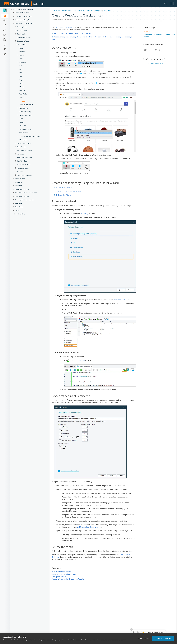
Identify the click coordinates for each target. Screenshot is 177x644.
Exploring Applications (25, 157)
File (21, 66)
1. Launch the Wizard (63, 188)
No (157, 50)
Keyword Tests (20, 179)
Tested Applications (24, 165)
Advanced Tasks (23, 168)
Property (22, 52)
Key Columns (24, 133)
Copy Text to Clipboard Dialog (29, 136)
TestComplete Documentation (23, 9)
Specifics (20, 172)
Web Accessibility (25, 112)
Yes (147, 50)
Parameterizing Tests (25, 150)
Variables (20, 154)
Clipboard (22, 126)
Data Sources (22, 147)
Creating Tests (22, 27)
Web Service (24, 108)
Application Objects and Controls (26, 193)
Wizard (22, 119)
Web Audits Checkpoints (61, 572)
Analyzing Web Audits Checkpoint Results (68, 579)
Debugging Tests (23, 41)
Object (22, 55)
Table (21, 59)
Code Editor (80, 361)
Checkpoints (22, 45)
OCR (21, 83)
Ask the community (155, 63)
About (21, 48)
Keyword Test (119, 300)
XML (21, 76)
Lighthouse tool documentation (89, 527)
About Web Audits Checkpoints (64, 574)
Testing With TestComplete (24, 23)
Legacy (17, 210)
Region (22, 80)
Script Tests (19, 182)
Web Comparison (25, 115)
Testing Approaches (22, 196)
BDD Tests (18, 186)
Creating (24, 101)
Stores (22, 122)
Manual (22, 90)
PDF (21, 73)
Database (23, 62)
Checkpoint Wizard (59, 576)
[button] (172, 4)
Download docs (20, 214)
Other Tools (19, 207)
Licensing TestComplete (23, 16)
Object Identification (24, 37)
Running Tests (22, 30)
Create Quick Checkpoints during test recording (72, 33)
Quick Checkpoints (25, 129)
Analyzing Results (27, 105)
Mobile (22, 87)
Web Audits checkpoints (65, 27)
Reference (19, 203)
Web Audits (23, 94)
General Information (22, 13)
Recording (84, 214)
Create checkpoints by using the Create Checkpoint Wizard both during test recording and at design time (92, 38)
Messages (23, 140)
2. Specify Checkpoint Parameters (68, 191)
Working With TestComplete (25, 200)
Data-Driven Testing (24, 143)
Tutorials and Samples (23, 20)
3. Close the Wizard (62, 195)
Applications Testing (22, 189)
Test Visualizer (22, 161)
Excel (21, 69)
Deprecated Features (25, 175)
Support (39, 4)
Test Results (21, 34)
